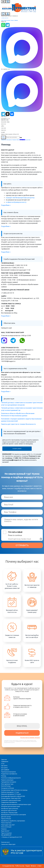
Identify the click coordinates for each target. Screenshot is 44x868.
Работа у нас (20, 866)
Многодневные (9, 140)
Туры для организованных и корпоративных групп (16, 804)
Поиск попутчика (6, 823)
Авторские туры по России (9, 810)
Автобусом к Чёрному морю (9, 813)
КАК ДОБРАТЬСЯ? (6, 835)
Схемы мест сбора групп (8, 844)
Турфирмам (16, 20)
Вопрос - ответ (36, 866)
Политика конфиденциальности (11, 778)
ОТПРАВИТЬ (22, 545)
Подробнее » (6, 205)
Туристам (4, 760)
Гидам (28, 866)
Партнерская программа (9, 772)
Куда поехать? (5, 831)
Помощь (12, 20)
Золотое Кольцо (6, 786)
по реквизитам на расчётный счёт (18, 200)
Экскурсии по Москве (8, 788)
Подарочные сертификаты (9, 774)
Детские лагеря (6, 817)
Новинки (4, 829)
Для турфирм (5, 770)
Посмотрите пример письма (30, 738)
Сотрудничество (8, 866)
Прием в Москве (6, 819)
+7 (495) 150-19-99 (5, 18)
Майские (18, 140)
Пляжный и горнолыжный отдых (11, 800)
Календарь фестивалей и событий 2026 (13, 796)
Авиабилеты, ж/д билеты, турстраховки (13, 821)
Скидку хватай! (22, 140)
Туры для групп (28, 140)
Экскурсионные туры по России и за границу (14, 790)
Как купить (4, 768)
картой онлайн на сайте (14, 193)
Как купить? (9, 20)
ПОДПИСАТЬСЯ (22, 733)
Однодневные (4, 140)
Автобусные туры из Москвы (10, 809)
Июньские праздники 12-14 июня (11, 794)
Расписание (14, 140)
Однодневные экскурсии (9, 782)
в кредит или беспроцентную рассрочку (20, 198)
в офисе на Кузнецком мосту (16, 202)
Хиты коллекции (6, 827)
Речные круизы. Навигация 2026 (11, 798)
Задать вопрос (4, 20)
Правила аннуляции (7, 780)
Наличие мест (5, 842)
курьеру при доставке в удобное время (20, 195)
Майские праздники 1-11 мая (10, 792)
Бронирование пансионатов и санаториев (14, 815)
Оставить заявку (17, 449)
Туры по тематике (6, 833)
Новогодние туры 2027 (8, 825)
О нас (3, 764)
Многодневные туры (7, 784)
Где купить (4, 766)
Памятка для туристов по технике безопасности (18, 424)
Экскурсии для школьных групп (11, 806)
